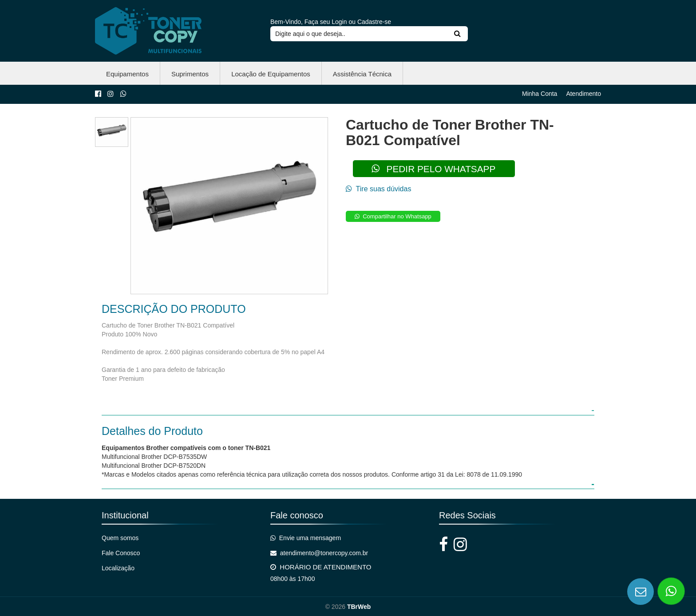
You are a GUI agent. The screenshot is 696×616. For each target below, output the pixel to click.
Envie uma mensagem (306, 538)
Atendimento (583, 94)
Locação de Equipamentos (271, 74)
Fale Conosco (121, 553)
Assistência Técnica (362, 74)
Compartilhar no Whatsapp (393, 216)
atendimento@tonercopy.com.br (319, 553)
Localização (118, 568)
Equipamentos (127, 74)
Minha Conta (540, 94)
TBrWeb (359, 607)
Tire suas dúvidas (378, 189)
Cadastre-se (374, 22)
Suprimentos (190, 74)
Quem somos (120, 538)
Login (339, 22)
